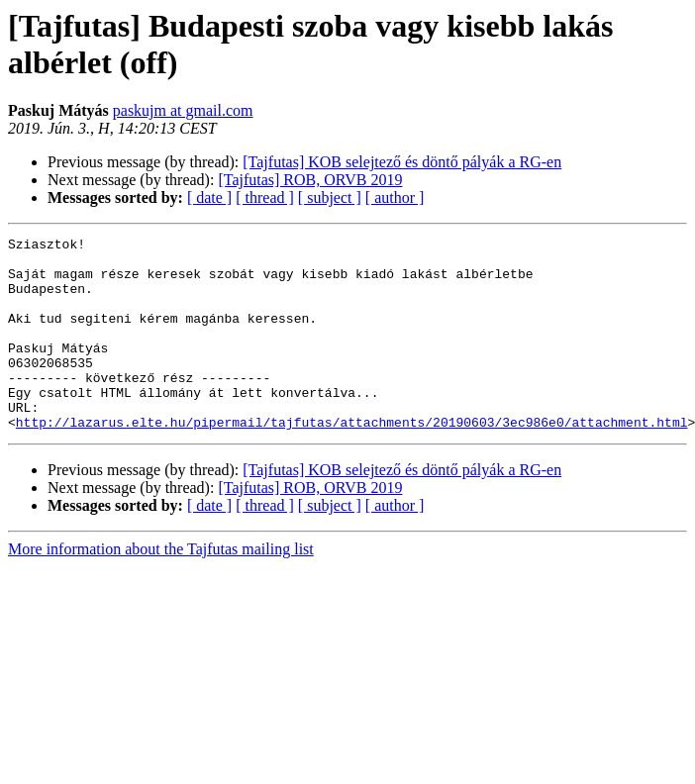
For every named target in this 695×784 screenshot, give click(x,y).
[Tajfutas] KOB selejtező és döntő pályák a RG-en (402, 162)
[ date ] (209, 197)
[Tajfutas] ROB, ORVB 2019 (310, 180)
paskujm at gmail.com (183, 110)
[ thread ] (265, 197)
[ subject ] (330, 197)
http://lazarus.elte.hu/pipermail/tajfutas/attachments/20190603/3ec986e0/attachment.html (352, 460)
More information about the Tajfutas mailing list (161, 588)
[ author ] (395, 197)
